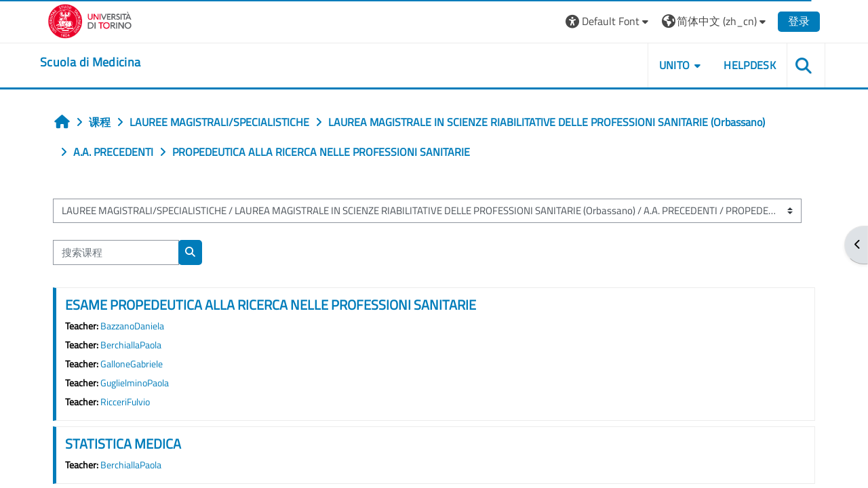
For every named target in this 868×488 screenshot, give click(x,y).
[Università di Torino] (90, 20)
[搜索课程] (116, 252)
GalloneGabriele (132, 364)
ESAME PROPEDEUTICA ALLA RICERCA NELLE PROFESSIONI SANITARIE (271, 305)
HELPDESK (750, 65)
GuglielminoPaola (135, 383)
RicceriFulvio (125, 402)
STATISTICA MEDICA (123, 444)
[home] (90, 62)
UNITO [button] (675, 65)
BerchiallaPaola (131, 345)
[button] (609, 21)
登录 (799, 21)
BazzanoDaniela (132, 326)
